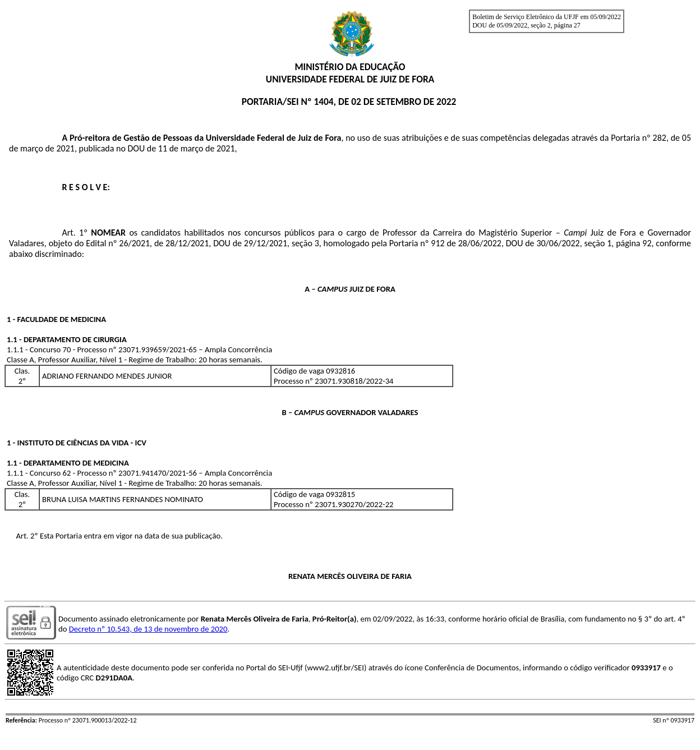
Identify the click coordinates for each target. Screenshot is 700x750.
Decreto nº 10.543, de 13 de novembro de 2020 (148, 629)
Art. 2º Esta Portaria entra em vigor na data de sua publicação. (119, 536)
